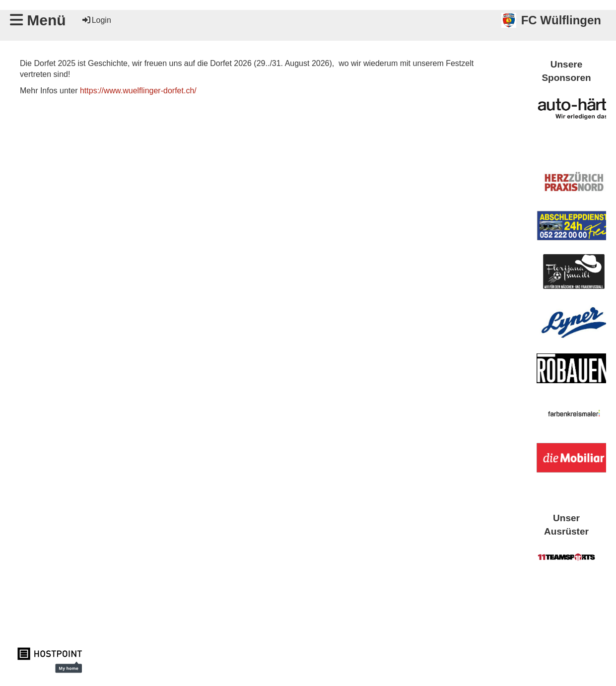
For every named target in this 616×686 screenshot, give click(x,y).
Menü (38, 20)
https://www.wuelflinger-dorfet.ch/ (138, 91)
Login (96, 20)
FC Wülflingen (561, 20)
